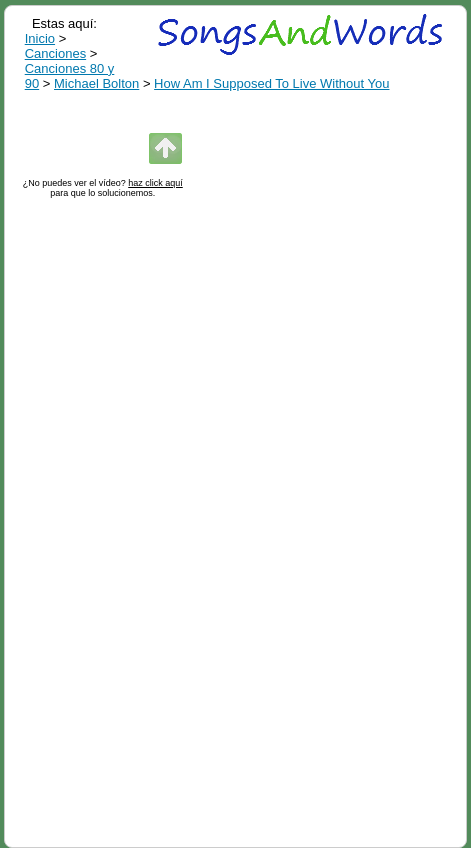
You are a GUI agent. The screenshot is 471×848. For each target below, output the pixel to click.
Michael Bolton (96, 83)
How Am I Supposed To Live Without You (271, 83)
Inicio (40, 38)
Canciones (55, 53)
